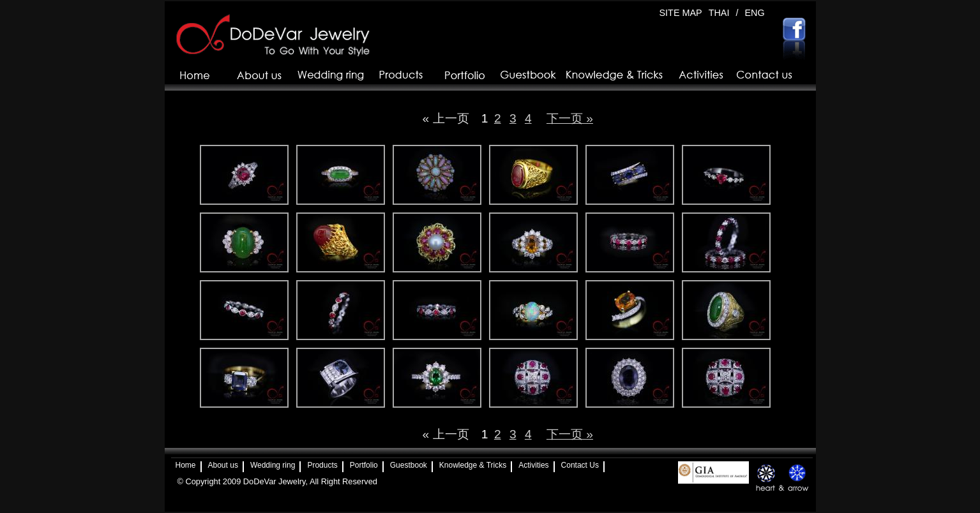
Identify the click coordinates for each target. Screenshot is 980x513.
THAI (719, 13)
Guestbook (409, 465)
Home (186, 465)
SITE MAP (681, 13)
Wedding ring (273, 465)
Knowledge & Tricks (473, 465)
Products (322, 465)
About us (223, 465)
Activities (533, 465)
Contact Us (580, 465)
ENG (754, 13)
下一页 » (570, 118)
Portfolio (364, 465)
